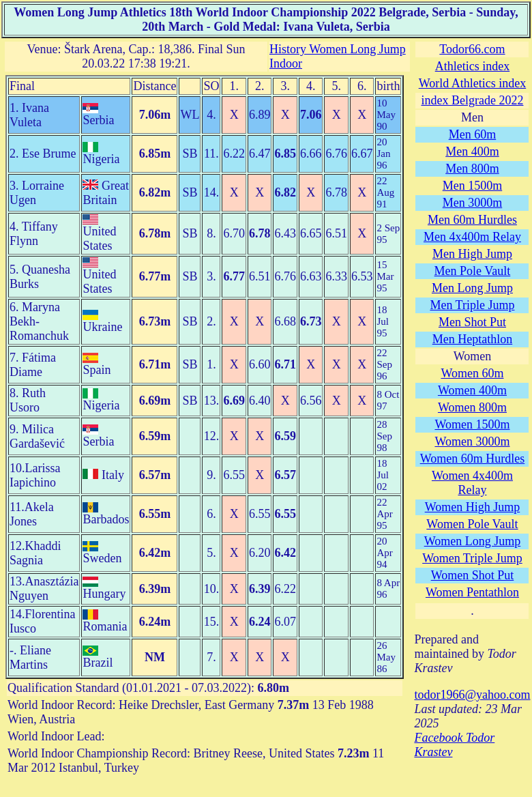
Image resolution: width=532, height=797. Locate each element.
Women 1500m (472, 424)
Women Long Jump (473, 541)
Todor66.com (472, 49)
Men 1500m (473, 186)
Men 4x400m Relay (472, 237)
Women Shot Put (473, 575)
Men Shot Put (472, 322)
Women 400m (472, 390)
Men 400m (472, 151)
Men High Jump (472, 254)
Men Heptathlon (472, 339)
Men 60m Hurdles (472, 220)
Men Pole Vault (473, 271)
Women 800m (472, 407)
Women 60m (472, 373)
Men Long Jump (472, 288)
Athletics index (472, 66)
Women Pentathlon (472, 592)
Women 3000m (472, 441)
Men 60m (473, 134)
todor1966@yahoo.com (472, 695)
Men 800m (472, 169)
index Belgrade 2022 (472, 100)
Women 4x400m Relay (472, 483)
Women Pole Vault (472, 524)
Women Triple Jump (472, 558)
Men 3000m (473, 203)
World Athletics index (473, 83)
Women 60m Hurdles (473, 459)
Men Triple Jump (472, 305)
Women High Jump (473, 507)
